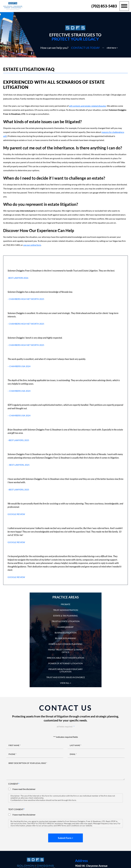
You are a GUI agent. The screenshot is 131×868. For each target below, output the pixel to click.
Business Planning (66, 638)
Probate (66, 604)
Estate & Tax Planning (65, 616)
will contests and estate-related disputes (88, 106)
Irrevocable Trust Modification (65, 658)
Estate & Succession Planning (65, 644)
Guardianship (65, 627)
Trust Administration (66, 610)
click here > (112, 48)
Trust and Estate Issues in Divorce (66, 677)
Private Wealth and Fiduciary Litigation (65, 670)
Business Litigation (66, 633)
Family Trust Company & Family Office (65, 651)
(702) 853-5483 (104, 6)
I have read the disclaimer (24, 789)
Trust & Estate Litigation (66, 621)
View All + (66, 683)
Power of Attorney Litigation (65, 663)
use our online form (32, 245)
